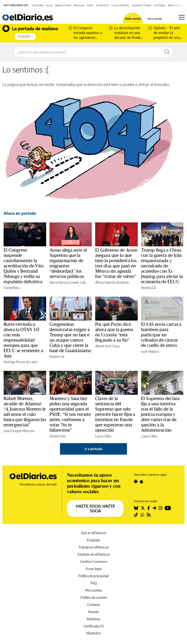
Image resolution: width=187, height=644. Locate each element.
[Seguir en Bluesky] (136, 508)
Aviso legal (93, 569)
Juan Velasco (150, 351)
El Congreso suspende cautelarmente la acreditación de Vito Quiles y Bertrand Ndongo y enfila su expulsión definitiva (24, 266)
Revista (94, 612)
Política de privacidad (93, 576)
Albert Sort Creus (107, 346)
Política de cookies (94, 597)
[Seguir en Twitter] (143, 508)
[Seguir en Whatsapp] (143, 515)
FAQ (94, 583)
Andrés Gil (148, 288)
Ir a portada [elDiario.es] (93, 449)
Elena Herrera (59, 282)
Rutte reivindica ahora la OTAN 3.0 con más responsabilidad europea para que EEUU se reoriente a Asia (23, 340)
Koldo (90, 5)
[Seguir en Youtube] (168, 508)
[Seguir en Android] (136, 481)
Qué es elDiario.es (93, 533)
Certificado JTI (94, 626)
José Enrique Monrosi (19, 431)
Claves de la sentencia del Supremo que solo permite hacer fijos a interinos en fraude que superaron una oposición (115, 414)
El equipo (93, 540)
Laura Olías (103, 436)
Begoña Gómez (63, 5)
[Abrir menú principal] (182, 17)
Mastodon (94, 633)
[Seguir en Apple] (142, 481)
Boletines (93, 619)
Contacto (94, 605)
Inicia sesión (155, 19)
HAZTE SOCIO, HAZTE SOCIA (95, 508)
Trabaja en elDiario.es (94, 547)
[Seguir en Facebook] (149, 508)
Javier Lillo (79, 282)
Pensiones (79, 5)
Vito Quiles (38, 5)
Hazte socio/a (133, 19)
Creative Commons (94, 562)
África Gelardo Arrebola (112, 282)
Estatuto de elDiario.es (94, 554)
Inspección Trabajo (142, 5)
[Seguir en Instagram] (160, 508)
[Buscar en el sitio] (88, 52)
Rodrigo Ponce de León (21, 362)
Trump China (102, 5)
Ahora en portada (20, 213)
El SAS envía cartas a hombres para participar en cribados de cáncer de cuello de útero (161, 335)
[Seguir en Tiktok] (136, 515)
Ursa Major (160, 5)
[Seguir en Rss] (149, 515)
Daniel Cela (57, 436)
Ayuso (49, 5)
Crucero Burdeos (120, 5)
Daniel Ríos (12, 288)
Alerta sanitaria (176, 5)
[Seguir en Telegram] (154, 508)
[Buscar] (167, 52)
